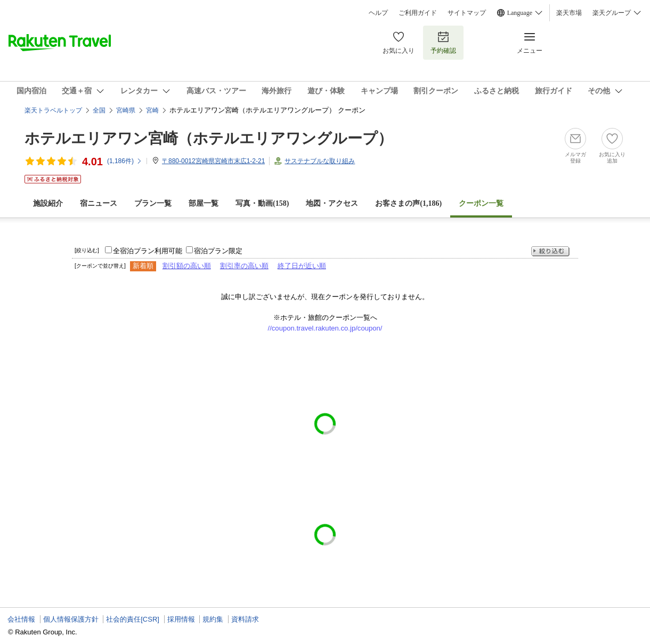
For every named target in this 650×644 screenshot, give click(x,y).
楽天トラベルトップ (53, 110)
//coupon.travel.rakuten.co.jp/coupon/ (325, 328)
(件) (125, 161)
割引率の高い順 (244, 266)
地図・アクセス (332, 203)
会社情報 (21, 619)
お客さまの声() (408, 203)
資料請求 (245, 619)
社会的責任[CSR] (133, 619)
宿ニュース (99, 203)
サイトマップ (467, 13)
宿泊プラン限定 (218, 251)
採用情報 (181, 619)
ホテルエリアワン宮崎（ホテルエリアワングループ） (209, 138)
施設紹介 (48, 203)
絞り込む (550, 251)
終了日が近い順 (302, 266)
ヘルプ (378, 13)
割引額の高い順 (187, 266)
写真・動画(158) (262, 203)
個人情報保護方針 (71, 619)
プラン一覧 (153, 203)
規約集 (213, 619)
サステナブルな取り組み (320, 161)
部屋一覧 (204, 203)
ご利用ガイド (418, 13)
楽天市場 (569, 13)
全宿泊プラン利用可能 (148, 251)
